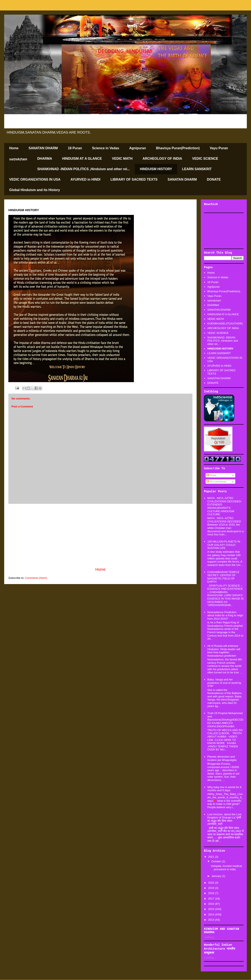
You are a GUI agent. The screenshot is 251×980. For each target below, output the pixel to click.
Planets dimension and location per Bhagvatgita (222, 758)
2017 (212, 899)
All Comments (216, 482)
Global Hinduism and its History (35, 190)
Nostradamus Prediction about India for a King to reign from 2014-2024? (225, 615)
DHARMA (45, 159)
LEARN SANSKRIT (197, 169)
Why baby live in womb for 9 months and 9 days (224, 789)
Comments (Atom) (36, 578)
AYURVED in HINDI (85, 179)
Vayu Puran (219, 148)
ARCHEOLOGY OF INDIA (162, 159)
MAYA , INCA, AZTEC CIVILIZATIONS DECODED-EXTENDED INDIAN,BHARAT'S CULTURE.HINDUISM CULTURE (224, 506)
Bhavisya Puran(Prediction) (178, 148)
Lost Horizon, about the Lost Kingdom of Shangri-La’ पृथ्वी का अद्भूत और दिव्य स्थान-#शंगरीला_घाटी (224, 819)
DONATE (214, 179)
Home (14, 148)
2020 (212, 883)
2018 (212, 893)
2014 (212, 914)
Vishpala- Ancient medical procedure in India (226, 868)
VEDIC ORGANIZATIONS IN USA (35, 179)
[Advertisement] (224, 231)
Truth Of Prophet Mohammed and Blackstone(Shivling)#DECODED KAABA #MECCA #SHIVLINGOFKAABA (225, 720)
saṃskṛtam (18, 159)
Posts (211, 475)
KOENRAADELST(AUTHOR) (225, 323)
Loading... (210, 937)
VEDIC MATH (122, 159)
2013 (212, 920)
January (217, 876)
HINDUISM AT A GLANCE (82, 159)
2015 (212, 909)
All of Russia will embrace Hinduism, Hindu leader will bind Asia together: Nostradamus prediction (224, 651)
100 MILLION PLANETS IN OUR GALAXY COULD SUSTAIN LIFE (224, 545)
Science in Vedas (106, 148)
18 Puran (75, 148)
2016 (212, 904)
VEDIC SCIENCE (205, 159)
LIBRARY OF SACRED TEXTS (134, 179)
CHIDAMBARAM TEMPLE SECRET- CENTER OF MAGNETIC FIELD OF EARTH (223, 577)
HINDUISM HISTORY (156, 169)
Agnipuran (138, 148)
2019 (212, 888)
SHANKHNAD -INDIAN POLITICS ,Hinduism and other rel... (84, 169)
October (217, 861)
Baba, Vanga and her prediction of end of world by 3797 (224, 683)
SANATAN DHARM (43, 148)
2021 (212, 857)
